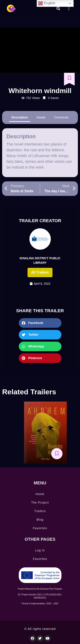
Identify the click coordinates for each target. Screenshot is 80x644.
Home (40, 494)
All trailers (40, 272)
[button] (58, 9)
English (47, 3)
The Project (40, 503)
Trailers (40, 511)
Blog (40, 520)
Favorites (40, 528)
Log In (40, 550)
